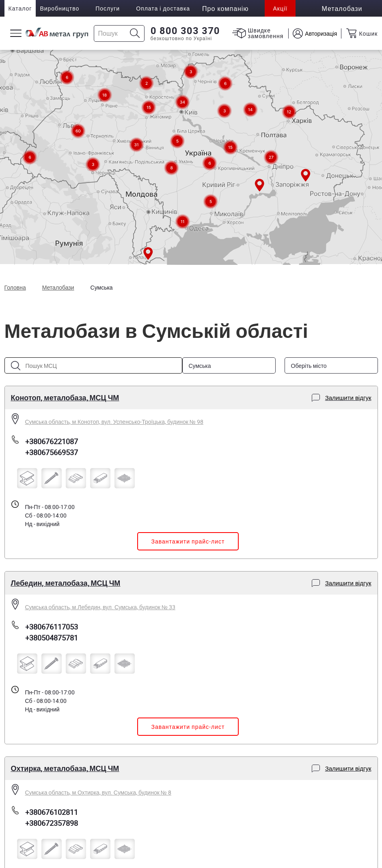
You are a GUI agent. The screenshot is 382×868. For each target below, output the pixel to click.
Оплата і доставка (163, 8)
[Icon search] (135, 33)
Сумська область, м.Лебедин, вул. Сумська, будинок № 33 (100, 607)
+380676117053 (52, 627)
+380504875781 (52, 638)
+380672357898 (52, 823)
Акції (280, 8)
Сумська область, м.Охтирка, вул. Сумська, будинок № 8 (98, 792)
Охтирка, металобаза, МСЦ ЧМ (65, 768)
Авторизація (321, 33)
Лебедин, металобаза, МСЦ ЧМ (66, 583)
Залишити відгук (342, 397)
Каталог (20, 8)
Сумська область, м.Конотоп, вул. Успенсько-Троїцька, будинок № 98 (114, 422)
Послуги (108, 8)
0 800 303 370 (185, 31)
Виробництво (59, 8)
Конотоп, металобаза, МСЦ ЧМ (65, 397)
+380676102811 (52, 812)
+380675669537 (52, 452)
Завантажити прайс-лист (188, 541)
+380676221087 (52, 441)
